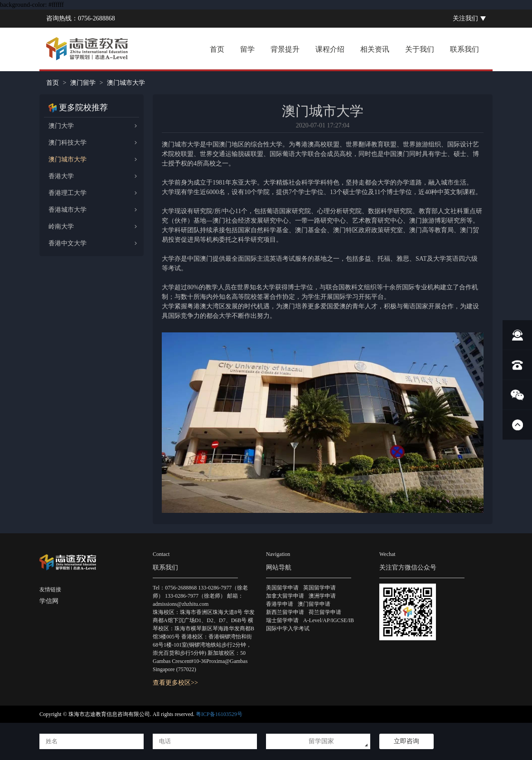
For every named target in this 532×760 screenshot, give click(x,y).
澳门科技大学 (68, 143)
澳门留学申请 (314, 604)
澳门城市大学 (68, 159)
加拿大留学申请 (285, 596)
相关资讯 (375, 49)
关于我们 (420, 49)
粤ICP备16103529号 (219, 714)
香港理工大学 (68, 193)
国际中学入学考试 (288, 628)
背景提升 (285, 49)
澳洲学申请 (322, 596)
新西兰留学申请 (285, 612)
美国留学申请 (282, 588)
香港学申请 (280, 604)
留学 (247, 49)
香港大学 (61, 176)
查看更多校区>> (175, 683)
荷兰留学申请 (325, 612)
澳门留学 (83, 83)
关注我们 (465, 18)
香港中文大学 (68, 243)
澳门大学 (61, 126)
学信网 (49, 601)
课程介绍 (330, 49)
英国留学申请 (319, 588)
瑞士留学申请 (282, 620)
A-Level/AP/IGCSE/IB (329, 620)
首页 (217, 49)
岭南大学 (61, 227)
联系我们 (464, 49)
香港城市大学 (68, 210)
